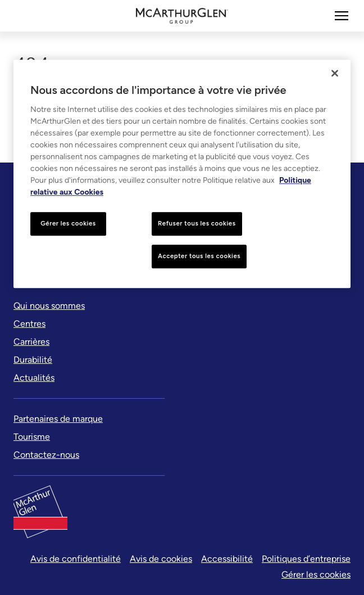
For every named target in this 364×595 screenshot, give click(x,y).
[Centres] (29, 324)
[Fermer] (335, 73)
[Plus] (342, 16)
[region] (182, 174)
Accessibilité (227, 559)
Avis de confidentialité (76, 559)
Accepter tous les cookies (199, 256)
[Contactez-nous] (46, 455)
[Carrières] (31, 342)
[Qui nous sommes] (49, 306)
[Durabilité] (33, 360)
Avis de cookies (161, 559)
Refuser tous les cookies (197, 223)
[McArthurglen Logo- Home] (182, 16)
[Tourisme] (32, 437)
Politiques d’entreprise (306, 559)
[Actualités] (34, 378)
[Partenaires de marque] (58, 419)
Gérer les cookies (316, 574)
